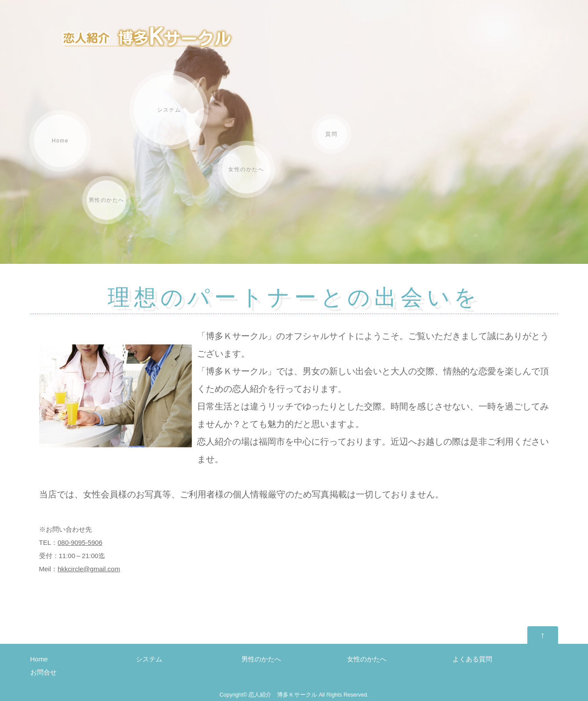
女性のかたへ (246, 169)
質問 (331, 134)
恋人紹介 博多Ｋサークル (283, 695)
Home (60, 141)
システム (169, 110)
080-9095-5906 (80, 542)
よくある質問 (472, 659)
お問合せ (44, 672)
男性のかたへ (107, 200)
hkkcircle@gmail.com (89, 569)
